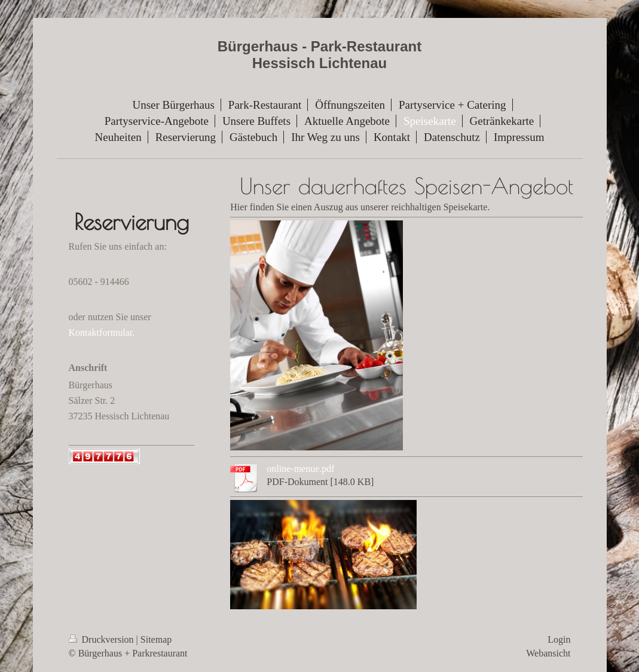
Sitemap (156, 639)
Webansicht (548, 653)
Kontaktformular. (102, 332)
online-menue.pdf (300, 469)
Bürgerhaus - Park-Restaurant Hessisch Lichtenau (319, 55)
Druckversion (103, 639)
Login (559, 639)
